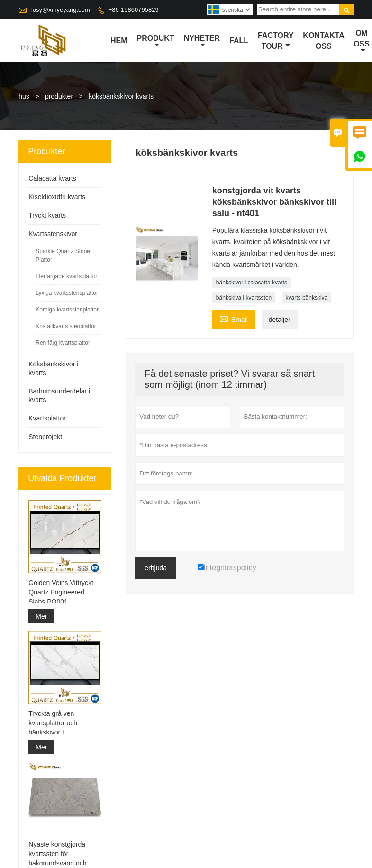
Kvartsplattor (47, 418)
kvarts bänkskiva (307, 298)
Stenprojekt (45, 437)
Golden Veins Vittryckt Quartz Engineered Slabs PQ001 (61, 592)
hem (119, 41)
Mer (41, 616)
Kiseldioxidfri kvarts (57, 197)
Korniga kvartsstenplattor (67, 310)
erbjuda (156, 568)
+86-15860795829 (134, 10)
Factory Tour (276, 41)
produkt (156, 41)
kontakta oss (323, 41)
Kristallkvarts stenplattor (66, 326)
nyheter (202, 41)
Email (234, 318)
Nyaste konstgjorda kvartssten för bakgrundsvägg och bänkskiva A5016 (57, 854)
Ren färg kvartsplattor (63, 343)
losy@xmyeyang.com (61, 10)
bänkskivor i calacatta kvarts (252, 283)
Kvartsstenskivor (53, 234)
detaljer (280, 320)
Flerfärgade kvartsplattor (66, 276)
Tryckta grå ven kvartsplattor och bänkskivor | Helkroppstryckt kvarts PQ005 (61, 723)
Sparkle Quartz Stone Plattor (63, 256)
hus (24, 96)
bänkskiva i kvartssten (244, 298)
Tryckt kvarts (47, 215)
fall (239, 41)
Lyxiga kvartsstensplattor (67, 293)
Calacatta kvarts (52, 178)
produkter (59, 96)
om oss (362, 41)
